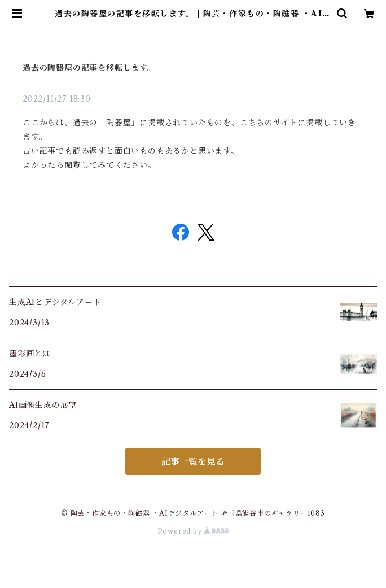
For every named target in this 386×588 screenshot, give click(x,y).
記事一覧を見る (193, 461)
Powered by (193, 531)
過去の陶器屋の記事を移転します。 (89, 68)
